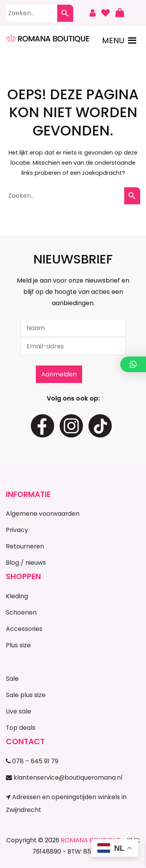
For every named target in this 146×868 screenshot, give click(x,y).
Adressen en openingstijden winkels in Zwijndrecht (66, 803)
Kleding (17, 596)
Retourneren (25, 546)
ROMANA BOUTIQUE (91, 840)
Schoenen (21, 612)
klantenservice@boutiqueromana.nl (64, 778)
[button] (113, 40)
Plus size (18, 645)
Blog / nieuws (26, 563)
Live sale (18, 711)
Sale (12, 679)
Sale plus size (26, 695)
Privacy (17, 530)
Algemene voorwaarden (43, 514)
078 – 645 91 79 (32, 761)
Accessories (24, 629)
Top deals (21, 728)
